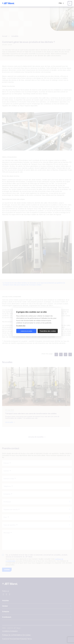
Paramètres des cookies (48, 331)
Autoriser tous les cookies (26, 331)
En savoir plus (21, 325)
